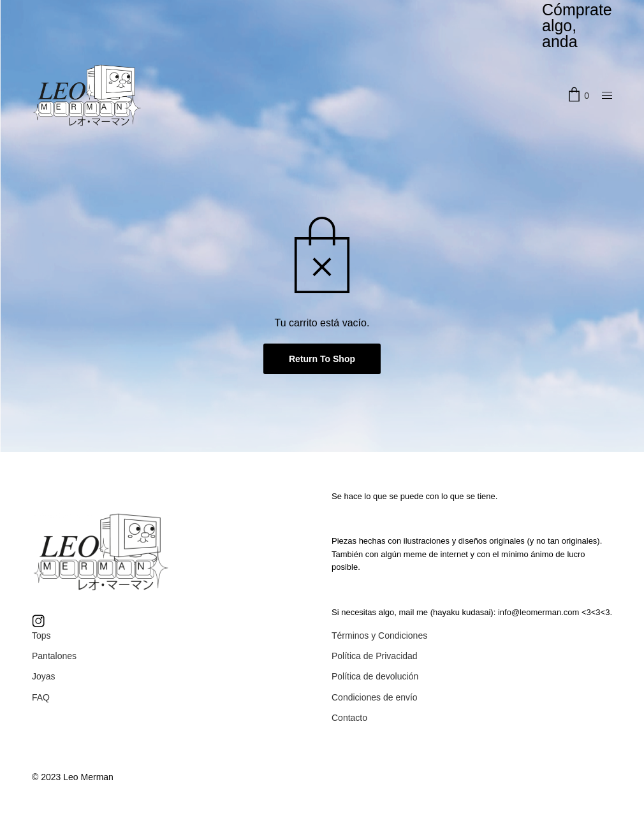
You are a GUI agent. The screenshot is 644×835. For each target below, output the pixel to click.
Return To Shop (322, 359)
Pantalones (54, 656)
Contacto (349, 718)
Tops (41, 635)
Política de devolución (375, 676)
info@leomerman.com (538, 612)
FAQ (41, 697)
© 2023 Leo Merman (73, 777)
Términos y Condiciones (379, 635)
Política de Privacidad (375, 656)
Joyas (44, 676)
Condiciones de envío (375, 697)
